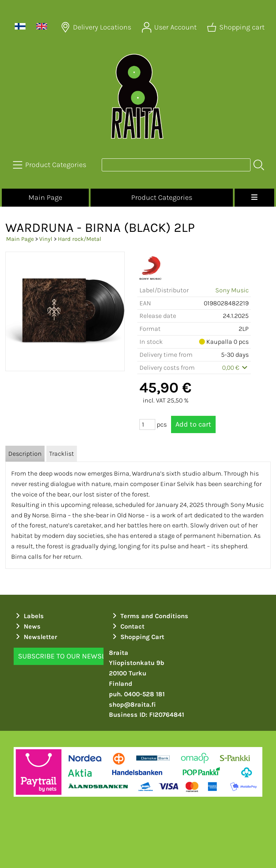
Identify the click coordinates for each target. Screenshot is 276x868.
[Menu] (254, 198)
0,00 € (236, 368)
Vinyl (46, 239)
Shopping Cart (137, 637)
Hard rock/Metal (80, 239)
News (27, 626)
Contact (127, 626)
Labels (29, 616)
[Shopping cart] (236, 27)
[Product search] (176, 165)
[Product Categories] (50, 165)
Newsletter (35, 637)
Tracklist (62, 454)
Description (25, 454)
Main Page (45, 197)
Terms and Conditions (149, 616)
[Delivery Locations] (97, 27)
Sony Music (232, 290)
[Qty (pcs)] (147, 424)
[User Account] (170, 27)
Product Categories (162, 197)
